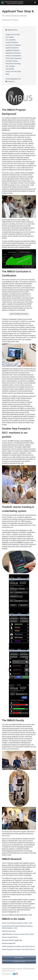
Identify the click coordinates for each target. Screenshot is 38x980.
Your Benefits (10, 69)
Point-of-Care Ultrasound (13, 58)
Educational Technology (13, 64)
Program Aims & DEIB (13, 35)
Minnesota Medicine (8, 940)
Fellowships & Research (13, 53)
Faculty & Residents (12, 42)
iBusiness (5, 943)
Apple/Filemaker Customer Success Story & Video (18, 934)
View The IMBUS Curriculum (19, 314)
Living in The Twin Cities (13, 72)
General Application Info (13, 79)
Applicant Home (12, 30)
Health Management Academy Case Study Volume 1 (19, 946)
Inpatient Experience (12, 48)
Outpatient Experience (13, 50)
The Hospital (10, 37)
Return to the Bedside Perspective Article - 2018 (17, 923)
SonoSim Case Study (9, 931)
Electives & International (13, 56)
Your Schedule (10, 66)
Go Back (19, 958)
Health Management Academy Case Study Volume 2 (19, 949)
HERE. (30, 915)
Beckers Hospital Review (10, 937)
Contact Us (10, 81)
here (12, 527)
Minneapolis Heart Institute (15, 875)
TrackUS (8, 534)
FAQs (7, 74)
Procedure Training (12, 61)
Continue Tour (19, 961)
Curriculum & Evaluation (13, 45)
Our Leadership (10, 40)
